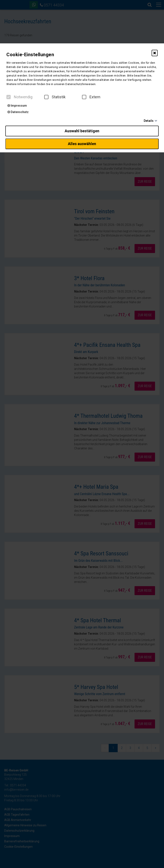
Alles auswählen (82, 144)
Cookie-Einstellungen (30, 55)
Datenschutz (18, 112)
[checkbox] (9, 97)
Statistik (55, 97)
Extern (91, 97)
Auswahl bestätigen (82, 131)
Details (149, 121)
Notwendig (19, 97)
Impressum (17, 106)
